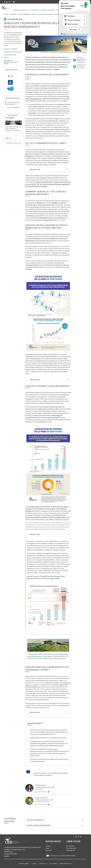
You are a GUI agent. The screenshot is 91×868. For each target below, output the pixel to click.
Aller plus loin (50, 169)
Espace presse (71, 850)
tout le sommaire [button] (14, 107)
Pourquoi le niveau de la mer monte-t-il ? (13, 103)
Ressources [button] (68, 10)
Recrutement (70, 846)
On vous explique (24, 14)
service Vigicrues (50, 216)
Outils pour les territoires (48, 10)
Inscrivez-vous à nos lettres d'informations (61, 856)
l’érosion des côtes (38, 683)
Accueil (6, 14)
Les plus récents (35, 820)
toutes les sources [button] (14, 143)
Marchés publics (71, 848)
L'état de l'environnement (21, 10)
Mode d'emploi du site (66, 863)
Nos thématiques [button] (34, 10)
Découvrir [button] (59, 10)
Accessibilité (53, 863)
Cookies (34, 863)
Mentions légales (24, 863)
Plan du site (43, 863)
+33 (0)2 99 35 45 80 (10, 854)
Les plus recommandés (39, 826)
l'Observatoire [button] (79, 10)
